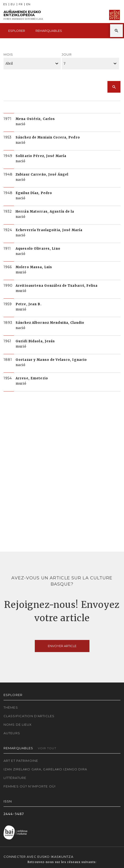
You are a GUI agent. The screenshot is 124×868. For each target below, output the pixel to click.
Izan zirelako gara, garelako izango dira (45, 769)
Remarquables (49, 31)
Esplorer (17, 31)
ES (5, 4)
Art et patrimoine (21, 761)
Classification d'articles (29, 716)
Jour (67, 54)
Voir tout (47, 748)
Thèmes (11, 707)
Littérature (15, 778)
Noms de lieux (18, 725)
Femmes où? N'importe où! (30, 786)
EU (13, 4)
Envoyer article (62, 646)
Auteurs (12, 733)
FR (21, 4)
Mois (8, 54)
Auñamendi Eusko (23, 15)
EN (28, 4)
